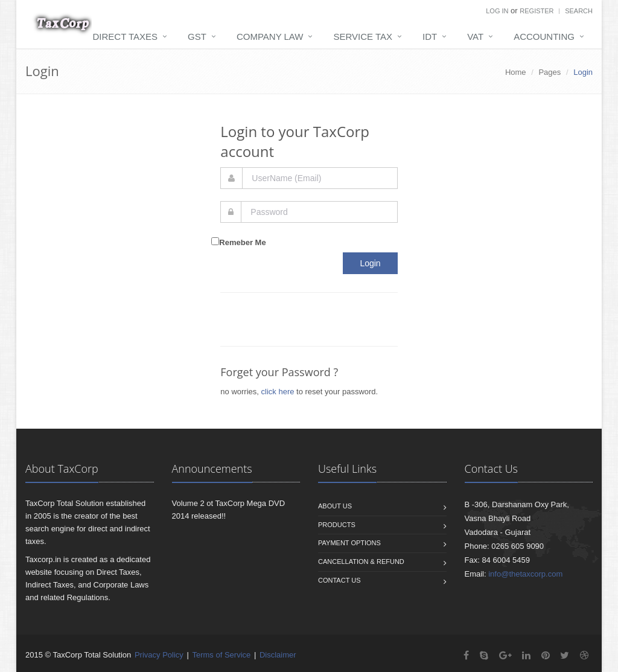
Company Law (270, 37)
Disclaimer (278, 655)
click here (278, 392)
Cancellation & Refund (361, 562)
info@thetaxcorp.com (525, 574)
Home (516, 72)
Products (337, 525)
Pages (550, 72)
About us (335, 506)
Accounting (544, 37)
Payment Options (349, 543)
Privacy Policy (159, 655)
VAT (475, 37)
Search (579, 11)
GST (197, 37)
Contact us (339, 580)
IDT (430, 37)
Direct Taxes (126, 37)
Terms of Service (221, 655)
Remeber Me (242, 242)
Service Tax (363, 37)
